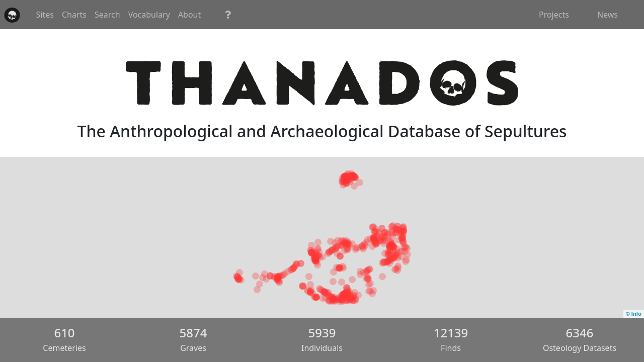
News (608, 15)
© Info (634, 314)
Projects (554, 15)
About (304, 15)
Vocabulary (264, 15)
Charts (189, 15)
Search (222, 15)
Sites (160, 15)
